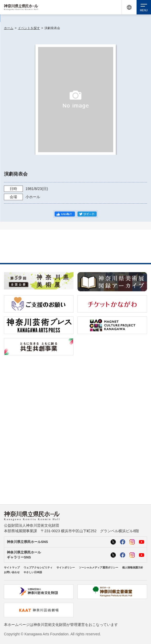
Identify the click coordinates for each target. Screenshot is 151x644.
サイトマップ (12, 568)
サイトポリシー (66, 568)
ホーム (9, 28)
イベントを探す (29, 28)
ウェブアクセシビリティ (38, 568)
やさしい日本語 (33, 572)
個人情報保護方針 (133, 568)
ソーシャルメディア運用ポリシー (98, 568)
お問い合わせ (12, 572)
